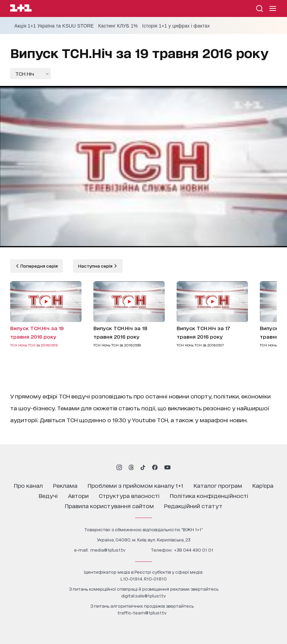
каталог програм (218, 485)
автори (78, 495)
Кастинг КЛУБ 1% (118, 26)
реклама (65, 485)
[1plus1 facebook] (155, 467)
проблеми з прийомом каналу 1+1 (136, 485)
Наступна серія (96, 266)
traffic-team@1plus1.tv (142, 613)
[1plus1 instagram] (119, 467)
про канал (28, 485)
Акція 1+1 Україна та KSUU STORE (54, 26)
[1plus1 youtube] (167, 467)
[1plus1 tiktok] (143, 467)
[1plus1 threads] (131, 467)
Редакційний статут (193, 506)
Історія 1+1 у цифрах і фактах (176, 26)
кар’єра (263, 485)
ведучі (48, 495)
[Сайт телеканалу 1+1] (21, 9)
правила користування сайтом (109, 506)
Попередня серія (39, 266)
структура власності (129, 495)
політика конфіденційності (209, 495)
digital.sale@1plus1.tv (143, 596)
